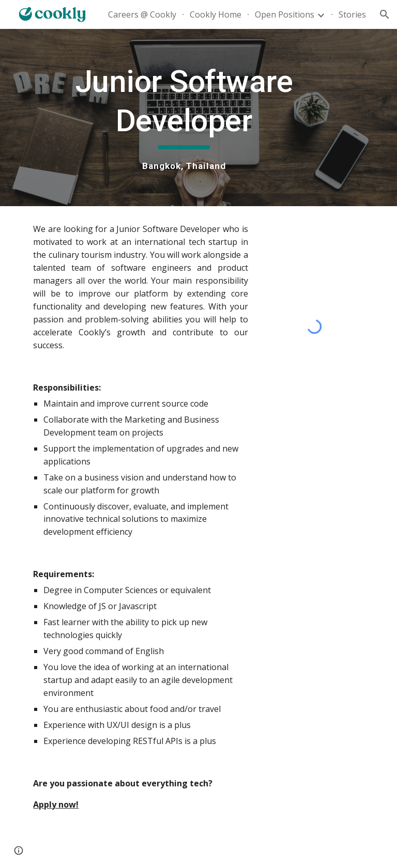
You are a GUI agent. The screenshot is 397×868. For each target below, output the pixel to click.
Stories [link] (352, 14)
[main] (184, 118)
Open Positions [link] (285, 14)
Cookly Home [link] (216, 14)
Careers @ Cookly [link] (142, 14)
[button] (385, 14)
